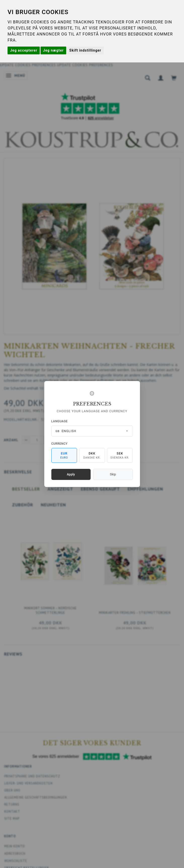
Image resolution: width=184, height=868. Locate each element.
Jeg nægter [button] (53, 50)
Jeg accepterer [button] (24, 50)
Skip (113, 474)
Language (60, 421)
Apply (71, 474)
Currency (60, 444)
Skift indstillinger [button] (85, 50)
